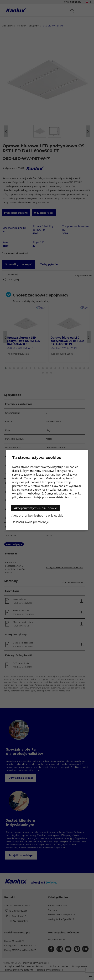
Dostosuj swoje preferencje (30, 522)
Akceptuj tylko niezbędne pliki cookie (37, 516)
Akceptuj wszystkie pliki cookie (36, 508)
